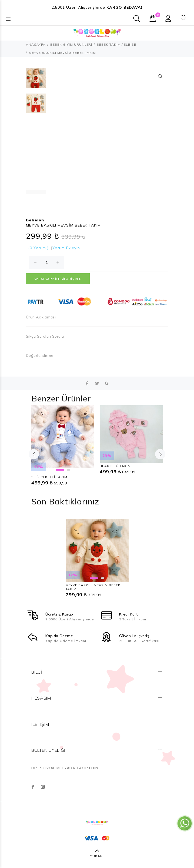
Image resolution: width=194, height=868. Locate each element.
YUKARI (97, 856)
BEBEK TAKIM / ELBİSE (116, 44)
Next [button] (160, 454)
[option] (36, 81)
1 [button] (60, 470)
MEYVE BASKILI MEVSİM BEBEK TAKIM (93, 587)
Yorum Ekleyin (66, 248)
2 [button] (69, 470)
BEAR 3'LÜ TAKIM (115, 466)
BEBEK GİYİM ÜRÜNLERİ (71, 44)
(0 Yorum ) (38, 248)
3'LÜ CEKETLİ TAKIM (49, 477)
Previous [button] (34, 454)
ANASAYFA (36, 44)
